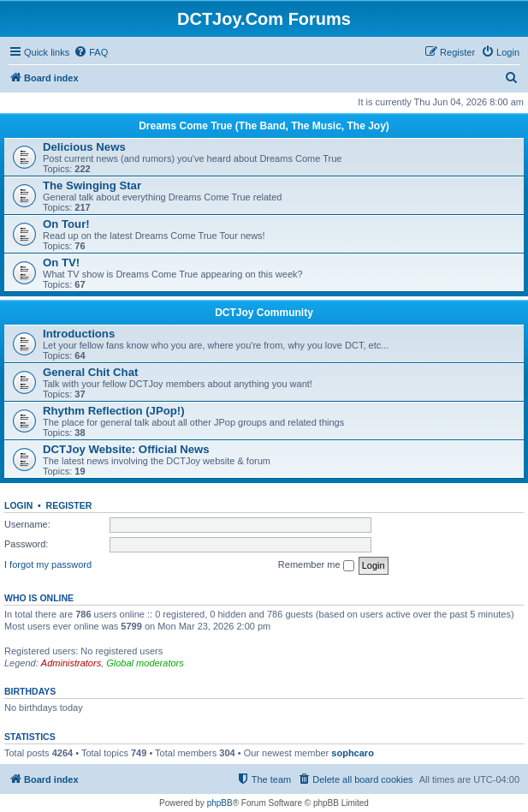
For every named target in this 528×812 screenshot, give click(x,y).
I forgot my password (48, 564)
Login (18, 505)
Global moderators (145, 663)
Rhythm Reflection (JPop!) (114, 411)
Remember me (316, 565)
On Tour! (66, 224)
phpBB (220, 803)
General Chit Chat (90, 372)
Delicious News (84, 147)
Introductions (79, 334)
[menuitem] (91, 52)
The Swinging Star (92, 185)
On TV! (61, 263)
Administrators (71, 663)
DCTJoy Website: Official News (126, 449)
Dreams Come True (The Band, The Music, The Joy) (264, 126)
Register (69, 505)
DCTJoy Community (264, 313)
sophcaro (353, 753)
